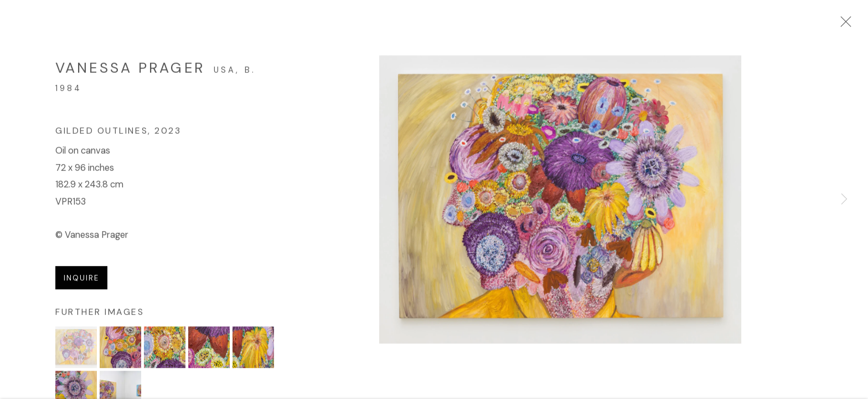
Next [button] (844, 199)
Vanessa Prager (130, 70)
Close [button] (843, 25)
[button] (76, 349)
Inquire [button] (81, 280)
